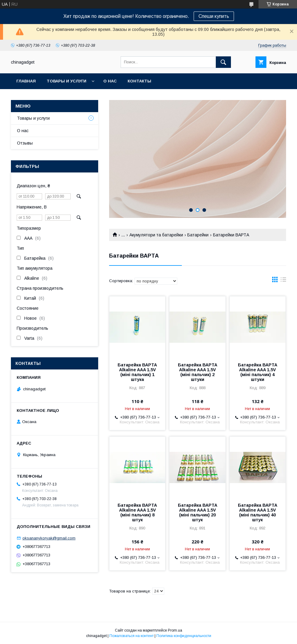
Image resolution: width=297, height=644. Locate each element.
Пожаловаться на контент (132, 636)
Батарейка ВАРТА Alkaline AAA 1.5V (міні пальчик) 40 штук (258, 512)
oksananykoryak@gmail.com (49, 538)
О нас (110, 81)
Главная (26, 81)
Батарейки (198, 235)
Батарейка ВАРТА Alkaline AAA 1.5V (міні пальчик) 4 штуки (258, 372)
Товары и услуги (67, 81)
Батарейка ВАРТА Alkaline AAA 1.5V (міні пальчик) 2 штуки (198, 372)
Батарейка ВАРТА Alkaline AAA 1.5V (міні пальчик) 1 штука (137, 372)
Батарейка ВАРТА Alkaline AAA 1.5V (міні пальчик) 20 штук (198, 512)
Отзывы (25, 143)
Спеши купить (214, 16)
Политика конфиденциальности (184, 636)
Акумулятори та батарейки (156, 235)
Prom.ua (175, 630)
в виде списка (283, 281)
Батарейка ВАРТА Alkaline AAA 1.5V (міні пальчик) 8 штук (137, 512)
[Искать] (223, 62)
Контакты (139, 81)
